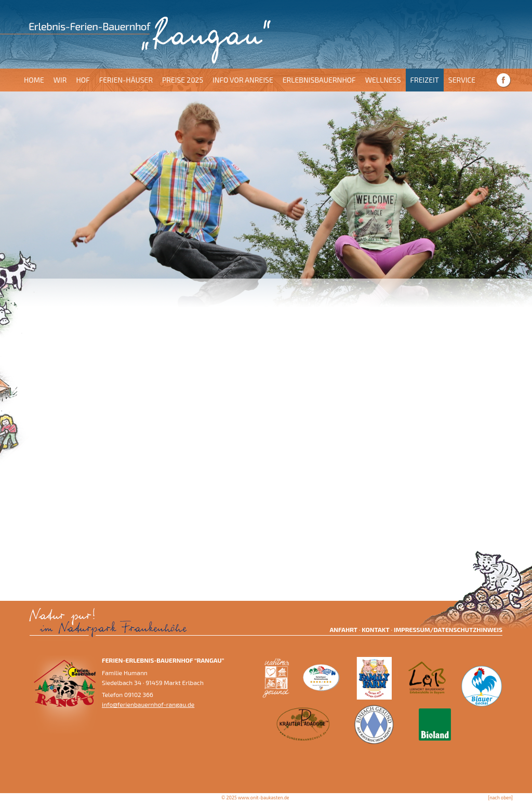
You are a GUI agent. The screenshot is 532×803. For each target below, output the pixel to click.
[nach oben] (501, 798)
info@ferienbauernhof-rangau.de (148, 704)
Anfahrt (343, 629)
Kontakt (375, 629)
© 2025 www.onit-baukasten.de (255, 798)
